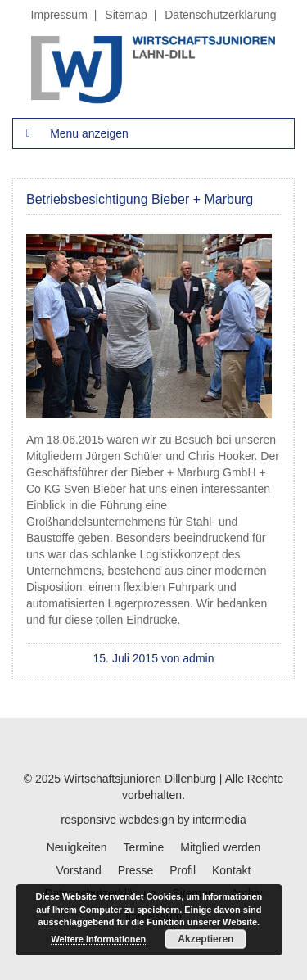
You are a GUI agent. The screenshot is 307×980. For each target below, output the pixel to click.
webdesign (147, 820)
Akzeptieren (205, 939)
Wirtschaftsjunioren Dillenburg (140, 779)
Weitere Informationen (98, 939)
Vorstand (79, 870)
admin (198, 658)
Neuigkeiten (77, 847)
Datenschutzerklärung (220, 15)
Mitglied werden (220, 847)
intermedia (219, 820)
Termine (144, 847)
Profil (183, 870)
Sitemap (126, 15)
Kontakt (231, 870)
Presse (136, 870)
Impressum (59, 15)
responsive (88, 820)
